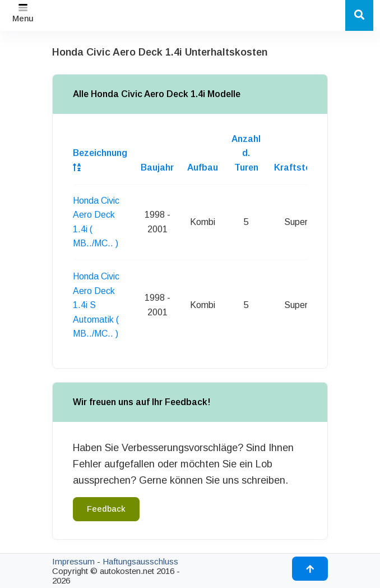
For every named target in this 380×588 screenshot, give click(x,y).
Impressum (73, 561)
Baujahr (157, 167)
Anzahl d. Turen (246, 153)
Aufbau (203, 167)
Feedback (106, 509)
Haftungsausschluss (140, 561)
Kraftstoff (296, 167)
